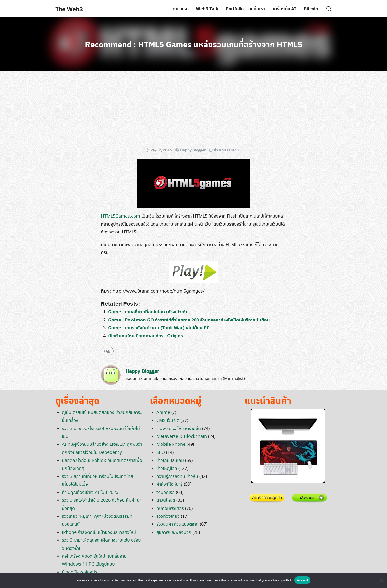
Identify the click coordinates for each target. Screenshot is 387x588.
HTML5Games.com (121, 216)
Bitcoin (311, 9)
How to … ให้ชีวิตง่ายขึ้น (179, 429)
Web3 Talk (207, 9)
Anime (163, 413)
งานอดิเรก (166, 493)
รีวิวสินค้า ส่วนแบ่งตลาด (178, 524)
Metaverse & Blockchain (182, 437)
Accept (302, 580)
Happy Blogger (193, 150)
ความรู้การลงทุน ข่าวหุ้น (177, 477)
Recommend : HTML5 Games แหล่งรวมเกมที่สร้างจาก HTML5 (194, 44)
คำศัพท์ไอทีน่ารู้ (170, 484)
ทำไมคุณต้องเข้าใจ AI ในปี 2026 (90, 493)
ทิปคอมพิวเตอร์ (170, 509)
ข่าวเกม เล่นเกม (226, 150)
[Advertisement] (193, 111)
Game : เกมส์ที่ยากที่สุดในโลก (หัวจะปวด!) (147, 312)
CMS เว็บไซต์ (168, 421)
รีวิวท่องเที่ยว (168, 517)
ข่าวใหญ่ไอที (167, 469)
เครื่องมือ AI (284, 9)
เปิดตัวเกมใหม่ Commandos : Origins (145, 336)
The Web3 (69, 9)
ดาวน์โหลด (166, 500)
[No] (381, 580)
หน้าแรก (181, 9)
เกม (107, 351)
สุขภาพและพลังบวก (174, 533)
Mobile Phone (171, 445)
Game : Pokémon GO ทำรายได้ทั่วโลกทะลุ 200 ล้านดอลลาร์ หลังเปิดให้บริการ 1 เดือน (189, 320)
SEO (161, 453)
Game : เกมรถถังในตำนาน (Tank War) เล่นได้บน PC (159, 328)
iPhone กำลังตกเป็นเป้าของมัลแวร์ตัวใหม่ (99, 533)
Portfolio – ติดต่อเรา (245, 9)
